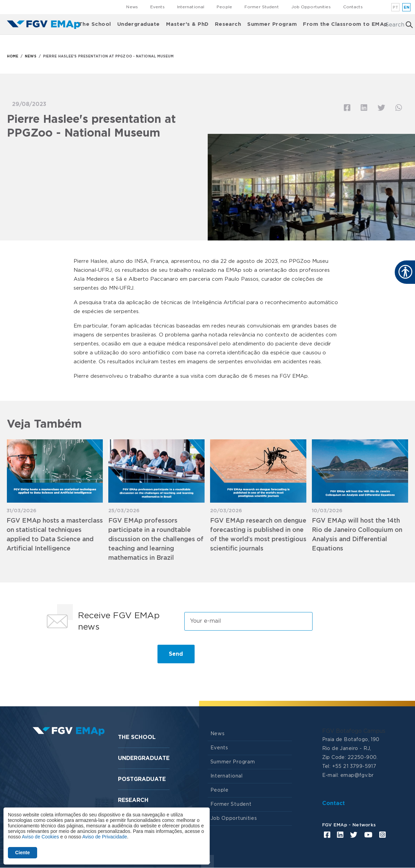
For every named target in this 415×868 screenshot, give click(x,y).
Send (176, 654)
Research (228, 24)
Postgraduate (142, 779)
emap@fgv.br (357, 775)
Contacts (353, 7)
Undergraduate (139, 24)
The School (95, 24)
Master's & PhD (187, 24)
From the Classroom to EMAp (345, 24)
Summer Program (272, 24)
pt (396, 7)
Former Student (262, 7)
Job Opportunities (311, 7)
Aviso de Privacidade (105, 837)
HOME (13, 56)
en (407, 7)
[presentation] (95, 657)
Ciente (23, 853)
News (132, 7)
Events (157, 7)
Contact (334, 803)
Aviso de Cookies (40, 837)
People (224, 7)
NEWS (30, 56)
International (191, 7)
